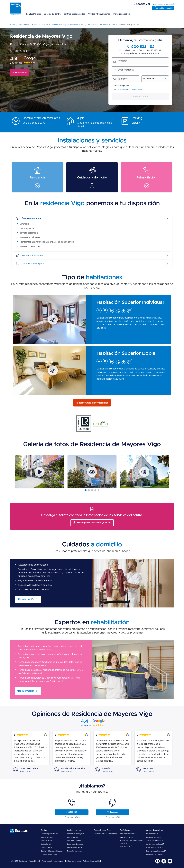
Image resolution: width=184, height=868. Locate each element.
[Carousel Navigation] (92, 472)
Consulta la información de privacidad (127, 90)
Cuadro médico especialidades (52, 851)
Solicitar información (166, 8)
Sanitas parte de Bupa (155, 844)
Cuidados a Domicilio (75, 841)
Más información (26, 599)
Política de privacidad (92, 861)
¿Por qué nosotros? (122, 14)
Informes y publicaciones (156, 851)
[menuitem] (34, 16)
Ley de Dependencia (74, 848)
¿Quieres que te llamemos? (163, 4)
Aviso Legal (47, 861)
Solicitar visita (20, 73)
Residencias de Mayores (76, 834)
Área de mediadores (128, 834)
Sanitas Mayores (34, 14)
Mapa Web (58, 861)
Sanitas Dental (46, 844)
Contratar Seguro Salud (49, 854)
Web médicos (126, 846)
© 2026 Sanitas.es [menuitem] (19, 861)
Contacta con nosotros (154, 854)
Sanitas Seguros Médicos (50, 834)
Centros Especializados (74, 14)
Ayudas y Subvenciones (99, 14)
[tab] (92, 218)
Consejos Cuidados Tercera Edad (105, 834)
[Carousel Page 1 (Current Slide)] (86, 490)
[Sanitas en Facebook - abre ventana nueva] (158, 863)
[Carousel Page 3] (92, 490)
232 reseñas (16, 63)
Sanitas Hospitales (47, 837)
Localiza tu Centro (52, 14)
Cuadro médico (46, 848)
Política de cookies (73, 861)
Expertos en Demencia (75, 844)
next (170, 472)
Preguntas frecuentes (75, 851)
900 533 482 (142, 4)
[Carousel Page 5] (99, 490)
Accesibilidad (34, 861)
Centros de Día (73, 837)
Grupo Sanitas (152, 834)
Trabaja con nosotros (155, 841)
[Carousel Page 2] (89, 490)
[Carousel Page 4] (95, 490)
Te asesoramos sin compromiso (92, 403)
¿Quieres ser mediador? (129, 837)
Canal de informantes (155, 848)
